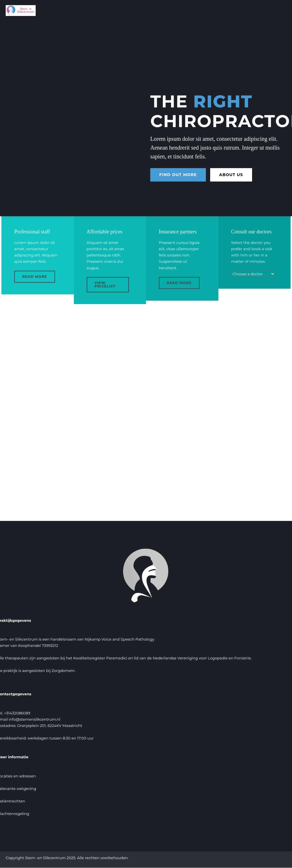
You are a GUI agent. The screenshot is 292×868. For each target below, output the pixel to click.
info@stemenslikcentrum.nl (35, 719)
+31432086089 (17, 713)
